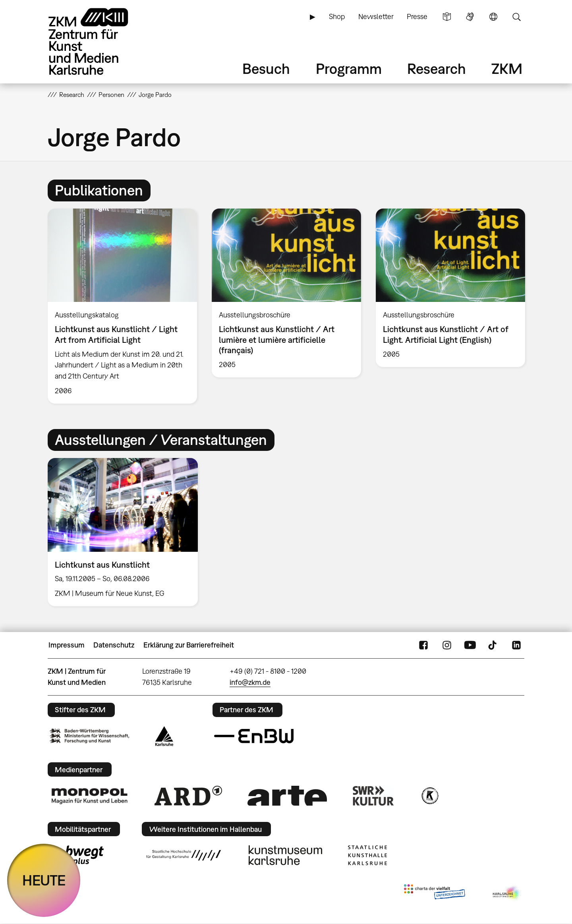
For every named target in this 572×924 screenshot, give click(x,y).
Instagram (447, 645)
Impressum (67, 645)
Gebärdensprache (470, 17)
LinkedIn (516, 645)
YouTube (470, 645)
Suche (516, 17)
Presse (417, 16)
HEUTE (44, 880)
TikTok (493, 645)
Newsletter (376, 16)
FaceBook (423, 645)
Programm (349, 69)
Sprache (493, 17)
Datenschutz (114, 645)
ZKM (507, 69)
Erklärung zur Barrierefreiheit (189, 645)
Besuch (266, 69)
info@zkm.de (250, 682)
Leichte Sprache (447, 17)
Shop (337, 16)
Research (437, 69)
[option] (123, 306)
